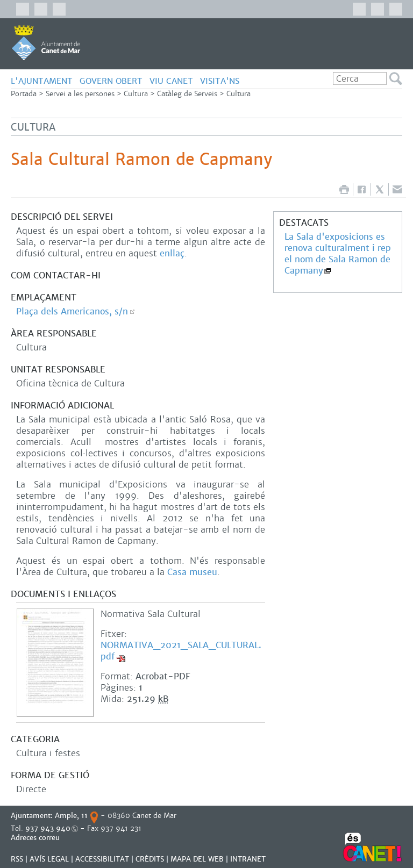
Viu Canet (171, 81)
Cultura (136, 94)
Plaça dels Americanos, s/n (72, 311)
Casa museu (192, 572)
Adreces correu (36, 838)
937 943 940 (48, 828)
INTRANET (248, 859)
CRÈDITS (150, 859)
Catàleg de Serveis (187, 94)
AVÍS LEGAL (49, 859)
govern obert (111, 81)
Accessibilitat (102, 859)
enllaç (172, 253)
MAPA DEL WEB (197, 859)
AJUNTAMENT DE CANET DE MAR (46, 42)
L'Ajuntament (42, 81)
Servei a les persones (80, 94)
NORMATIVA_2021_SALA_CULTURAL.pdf (181, 651)
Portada (24, 94)
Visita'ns (220, 81)
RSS (17, 859)
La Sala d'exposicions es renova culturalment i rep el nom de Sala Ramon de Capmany (338, 254)
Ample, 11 (71, 816)
